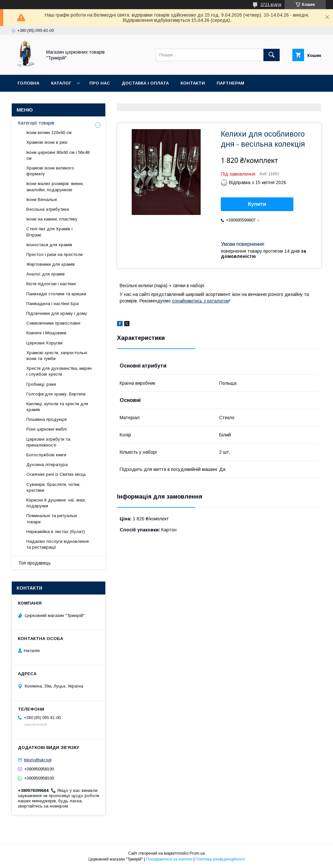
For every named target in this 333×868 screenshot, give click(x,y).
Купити (257, 204)
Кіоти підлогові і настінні (51, 284)
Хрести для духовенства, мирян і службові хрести (59, 371)
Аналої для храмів (46, 274)
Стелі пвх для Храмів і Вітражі (49, 232)
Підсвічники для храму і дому (57, 313)
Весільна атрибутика (48, 209)
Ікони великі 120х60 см (49, 133)
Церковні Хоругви (44, 343)
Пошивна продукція (47, 419)
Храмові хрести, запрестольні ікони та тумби (57, 356)
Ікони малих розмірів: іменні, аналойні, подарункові (55, 187)
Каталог (61, 83)
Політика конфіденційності (220, 859)
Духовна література (47, 465)
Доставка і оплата (145, 83)
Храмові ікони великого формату (50, 171)
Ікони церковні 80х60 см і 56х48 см (58, 155)
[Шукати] (272, 55)
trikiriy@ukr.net (38, 760)
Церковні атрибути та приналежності (48, 442)
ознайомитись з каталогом (200, 301)
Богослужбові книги (46, 455)
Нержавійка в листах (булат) (56, 532)
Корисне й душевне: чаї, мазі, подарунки (56, 503)
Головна (28, 83)
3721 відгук (271, 5)
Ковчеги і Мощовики (46, 333)
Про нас (100, 83)
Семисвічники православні (53, 323)
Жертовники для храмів (51, 264)
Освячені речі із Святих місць (56, 474)
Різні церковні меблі (47, 429)
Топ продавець (34, 563)
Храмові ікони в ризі (47, 142)
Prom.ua (197, 853)
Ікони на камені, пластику (52, 219)
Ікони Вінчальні (42, 200)
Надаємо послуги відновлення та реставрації (58, 544)
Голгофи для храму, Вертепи (56, 394)
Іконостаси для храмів (49, 245)
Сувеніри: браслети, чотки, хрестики (53, 487)
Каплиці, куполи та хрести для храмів (57, 407)
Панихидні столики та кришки (56, 294)
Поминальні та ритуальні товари (52, 519)
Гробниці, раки (41, 384)
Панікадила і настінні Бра (53, 304)
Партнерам (230, 83)
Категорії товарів (36, 123)
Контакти (193, 83)
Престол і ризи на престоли (54, 254)
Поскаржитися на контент (169, 859)
